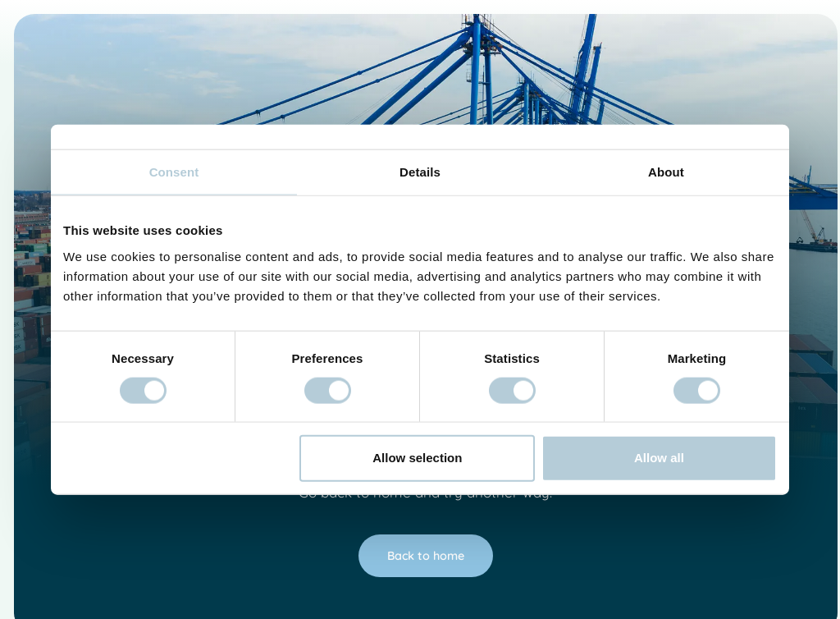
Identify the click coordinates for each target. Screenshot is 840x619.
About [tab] (666, 172)
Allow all (659, 458)
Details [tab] (420, 172)
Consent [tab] (174, 172)
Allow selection (417, 458)
